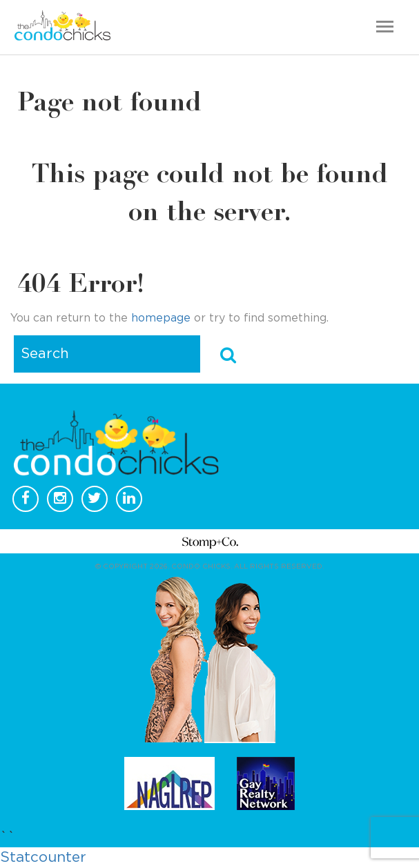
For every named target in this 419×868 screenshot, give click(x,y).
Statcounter (43, 857)
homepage (161, 318)
